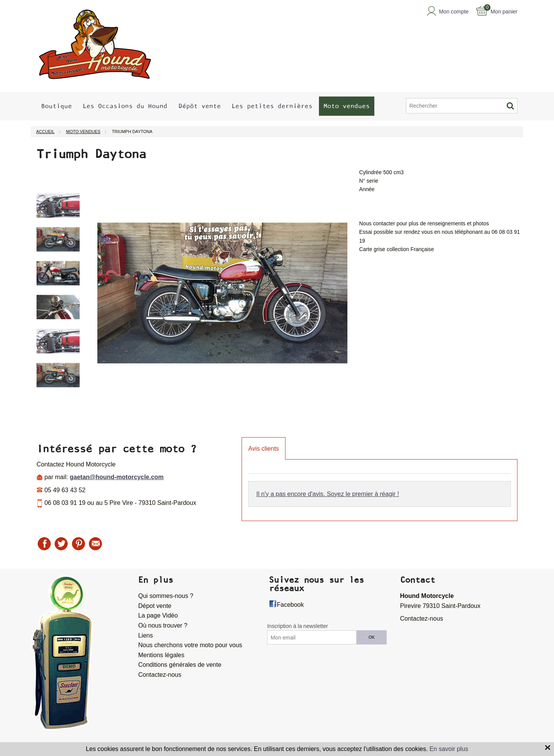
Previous (31, 297)
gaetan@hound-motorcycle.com (117, 477)
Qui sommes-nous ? (166, 596)
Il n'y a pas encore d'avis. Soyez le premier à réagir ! (328, 494)
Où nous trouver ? (163, 625)
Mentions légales (161, 655)
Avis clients (264, 449)
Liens (145, 635)
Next (85, 297)
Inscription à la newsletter (297, 626)
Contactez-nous (160, 675)
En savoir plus (449, 749)
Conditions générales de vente (180, 665)
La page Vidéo (158, 615)
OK (372, 637)
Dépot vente (155, 606)
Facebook (290, 605)
